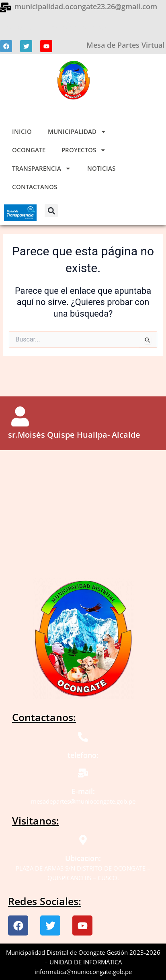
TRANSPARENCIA (42, 169)
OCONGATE (29, 150)
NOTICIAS (101, 168)
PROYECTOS (84, 150)
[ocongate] (83, 510)
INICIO (22, 131)
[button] (51, 211)
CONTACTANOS (35, 187)
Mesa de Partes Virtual (125, 45)
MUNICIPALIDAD (77, 132)
